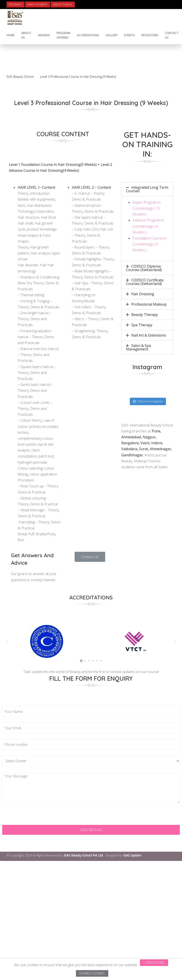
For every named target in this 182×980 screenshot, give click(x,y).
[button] (90, 557)
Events (130, 35)
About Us (26, 35)
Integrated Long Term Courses (147, 189)
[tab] (147, 189)
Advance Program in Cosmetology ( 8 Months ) (148, 226)
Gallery (112, 35)
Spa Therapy (142, 325)
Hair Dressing (143, 294)
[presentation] (36, 816)
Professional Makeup (149, 304)
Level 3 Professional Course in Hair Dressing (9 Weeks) (78, 77)
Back (161, 66)
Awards (44, 35)
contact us (172, 35)
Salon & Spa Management (138, 347)
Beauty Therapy (144, 315)
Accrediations (88, 35)
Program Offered (63, 35)
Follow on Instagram (148, 401)
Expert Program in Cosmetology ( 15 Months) (147, 208)
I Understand (154, 963)
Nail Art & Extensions (149, 335)
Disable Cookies (92, 973)
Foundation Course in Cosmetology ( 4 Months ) (149, 244)
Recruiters (150, 35)
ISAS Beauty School (20, 77)
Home (11, 35)
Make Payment (37, 5)
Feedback (15, 5)
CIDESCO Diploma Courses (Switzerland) (144, 268)
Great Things (63, 5)
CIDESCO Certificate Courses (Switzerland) (145, 282)
